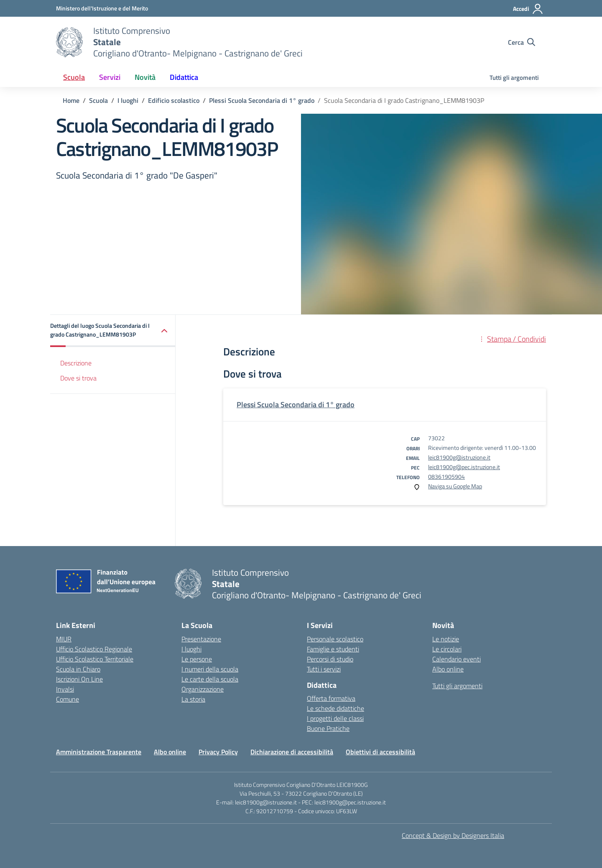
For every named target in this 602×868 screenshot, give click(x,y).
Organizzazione (203, 689)
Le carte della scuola (210, 679)
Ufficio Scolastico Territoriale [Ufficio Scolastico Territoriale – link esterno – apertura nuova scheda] (95, 659)
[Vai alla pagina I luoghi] (128, 100)
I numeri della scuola (210, 669)
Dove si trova (78, 378)
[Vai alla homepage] (69, 42)
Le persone (197, 659)
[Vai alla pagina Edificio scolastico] (174, 100)
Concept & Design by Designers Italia (453, 835)
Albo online (448, 669)
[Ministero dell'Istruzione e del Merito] (102, 8)
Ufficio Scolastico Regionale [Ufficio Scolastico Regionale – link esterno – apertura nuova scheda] (94, 649)
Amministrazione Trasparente (99, 752)
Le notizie (446, 639)
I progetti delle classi (335, 718)
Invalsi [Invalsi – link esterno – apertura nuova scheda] (65, 689)
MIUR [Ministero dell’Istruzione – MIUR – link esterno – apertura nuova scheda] (64, 639)
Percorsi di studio (330, 659)
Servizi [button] (110, 77)
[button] (113, 331)
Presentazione (201, 639)
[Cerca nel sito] (522, 42)
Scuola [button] (74, 77)
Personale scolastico (335, 639)
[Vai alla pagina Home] (71, 100)
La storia (193, 699)
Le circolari (447, 649)
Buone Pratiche (328, 728)
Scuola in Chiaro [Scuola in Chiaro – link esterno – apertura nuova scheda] (78, 669)
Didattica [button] (184, 77)
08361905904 (446, 476)
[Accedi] (528, 9)
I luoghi (191, 649)
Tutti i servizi (324, 669)
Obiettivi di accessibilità (380, 752)
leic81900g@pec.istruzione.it (464, 467)
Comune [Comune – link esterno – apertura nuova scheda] (68, 699)
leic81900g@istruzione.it (459, 457)
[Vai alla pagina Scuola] (98, 100)
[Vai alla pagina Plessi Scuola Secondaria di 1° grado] (262, 100)
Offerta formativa (331, 698)
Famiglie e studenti (333, 649)
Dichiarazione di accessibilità (292, 752)
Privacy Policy (218, 752)
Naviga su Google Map (455, 486)
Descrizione (76, 363)
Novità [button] (145, 77)
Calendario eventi (457, 659)
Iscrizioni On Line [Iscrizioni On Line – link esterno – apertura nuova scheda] (79, 679)
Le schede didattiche (335, 708)
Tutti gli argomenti (514, 78)
